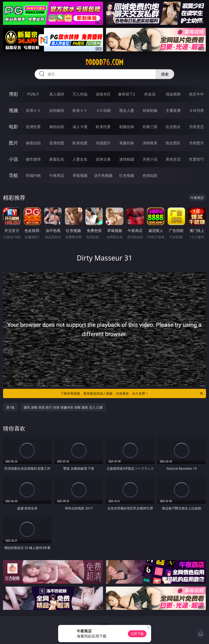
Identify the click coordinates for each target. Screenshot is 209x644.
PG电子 (33, 94)
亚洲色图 (57, 143)
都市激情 (33, 159)
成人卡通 (80, 127)
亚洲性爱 (33, 127)
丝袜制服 (150, 110)
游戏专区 (103, 94)
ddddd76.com (104, 62)
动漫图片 (103, 143)
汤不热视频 (103, 175)
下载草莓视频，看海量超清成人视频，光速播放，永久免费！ (132, 393)
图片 (13, 143)
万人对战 (80, 94)
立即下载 (137, 634)
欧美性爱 (103, 127)
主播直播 (173, 110)
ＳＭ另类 (196, 110)
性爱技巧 (196, 159)
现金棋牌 (173, 94)
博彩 (13, 94)
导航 (13, 175)
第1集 (10, 407)
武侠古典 (103, 159)
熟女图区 (173, 143)
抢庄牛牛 (196, 94)
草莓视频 (80, 175)
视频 (13, 110)
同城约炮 (33, 175)
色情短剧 (150, 175)
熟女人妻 (127, 110)
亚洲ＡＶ (33, 110)
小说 (13, 159)
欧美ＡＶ (80, 110)
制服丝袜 (127, 127)
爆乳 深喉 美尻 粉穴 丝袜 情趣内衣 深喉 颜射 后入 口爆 (63, 407)
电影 (13, 127)
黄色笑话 (173, 159)
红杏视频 (127, 175)
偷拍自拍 (57, 127)
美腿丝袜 (127, 143)
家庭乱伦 (57, 159)
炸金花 (150, 94)
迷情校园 (127, 159)
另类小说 (150, 159)
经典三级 (150, 127)
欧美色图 (80, 143)
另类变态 (196, 127)
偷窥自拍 (33, 143)
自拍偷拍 (57, 110)
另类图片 (196, 143)
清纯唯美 (150, 143)
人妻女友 (80, 159)
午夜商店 (57, 175)
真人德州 (57, 94)
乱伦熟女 (173, 127)
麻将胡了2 (127, 94)
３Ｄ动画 (103, 110)
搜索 (165, 74)
